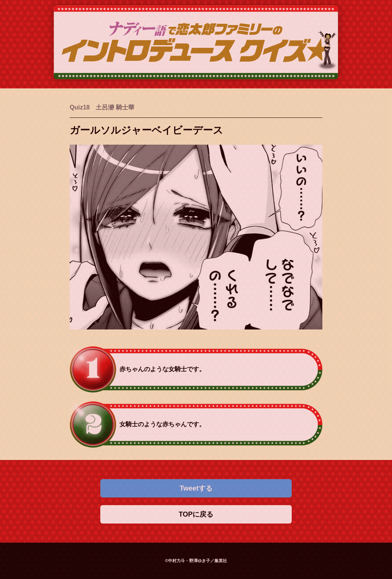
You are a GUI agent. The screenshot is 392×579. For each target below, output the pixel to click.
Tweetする (196, 488)
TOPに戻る (196, 514)
